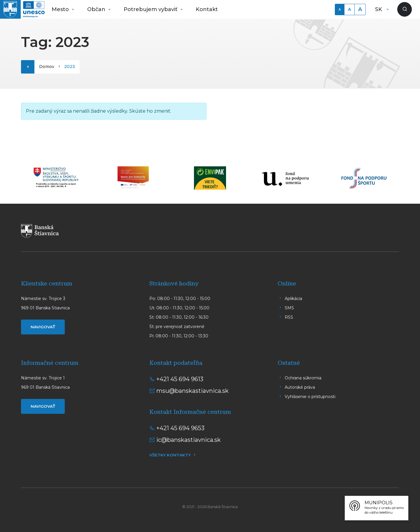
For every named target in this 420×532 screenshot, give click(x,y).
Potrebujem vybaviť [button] (151, 9)
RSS (289, 317)
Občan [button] (97, 9)
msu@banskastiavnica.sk (192, 391)
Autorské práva (300, 387)
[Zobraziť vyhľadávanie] (405, 9)
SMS (289, 308)
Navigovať (43, 327)
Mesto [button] (61, 9)
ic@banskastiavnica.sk (189, 440)
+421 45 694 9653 (180, 428)
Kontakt (207, 9)
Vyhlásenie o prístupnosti (310, 397)
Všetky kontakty (170, 455)
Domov (47, 67)
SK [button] (379, 9)
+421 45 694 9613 (180, 379)
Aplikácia (293, 299)
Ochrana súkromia (303, 378)
